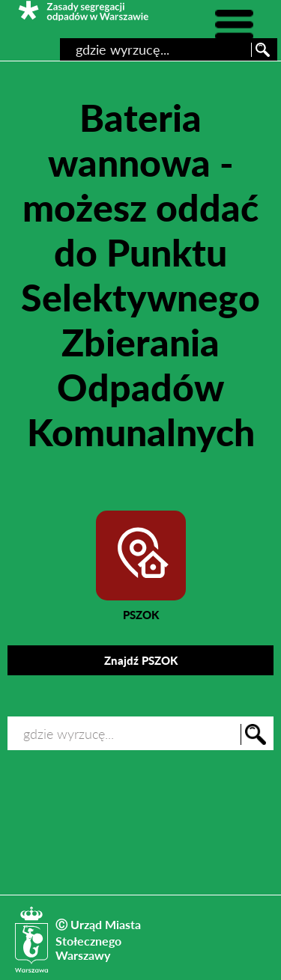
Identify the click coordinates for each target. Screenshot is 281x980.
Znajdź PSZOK (141, 660)
